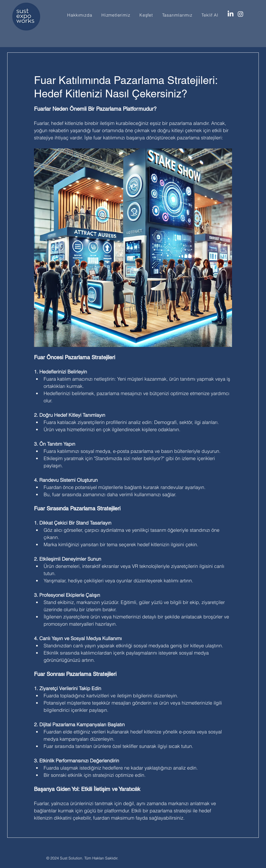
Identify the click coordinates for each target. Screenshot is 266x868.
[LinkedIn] (231, 14)
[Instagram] (240, 14)
